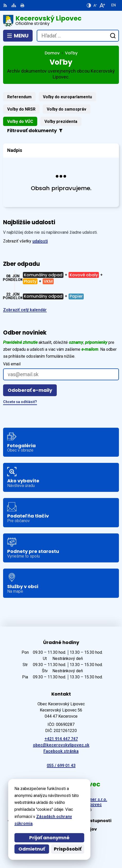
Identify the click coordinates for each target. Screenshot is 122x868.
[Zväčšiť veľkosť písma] (102, 5)
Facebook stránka (61, 751)
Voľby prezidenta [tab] (61, 121)
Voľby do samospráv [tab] (67, 109)
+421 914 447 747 (61, 739)
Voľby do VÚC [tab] (20, 121)
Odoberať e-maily (30, 390)
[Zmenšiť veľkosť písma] (95, 5)
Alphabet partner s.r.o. (85, 799)
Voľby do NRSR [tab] (21, 109)
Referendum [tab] (19, 97)
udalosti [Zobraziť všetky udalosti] (40, 241)
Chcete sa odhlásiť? (20, 402)
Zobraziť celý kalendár (25, 310)
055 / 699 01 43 (61, 765)
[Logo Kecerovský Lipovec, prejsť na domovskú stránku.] (61, 21)
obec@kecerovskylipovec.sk (61, 745)
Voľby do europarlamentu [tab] (67, 97)
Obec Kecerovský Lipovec (76, 804)
